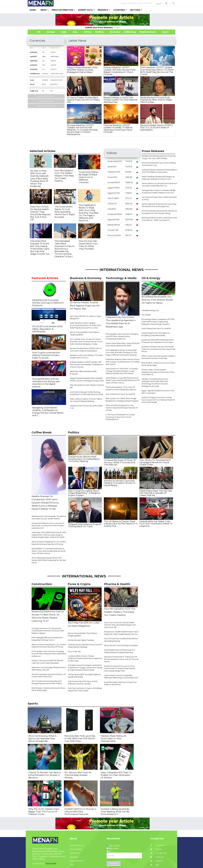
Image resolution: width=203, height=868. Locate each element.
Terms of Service (77, 845)
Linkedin (157, 861)
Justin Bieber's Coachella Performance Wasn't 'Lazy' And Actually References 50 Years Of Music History (123, 380)
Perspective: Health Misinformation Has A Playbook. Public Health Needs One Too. (121, 633)
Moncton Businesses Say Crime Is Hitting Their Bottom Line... (159, 164)
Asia (75, 32)
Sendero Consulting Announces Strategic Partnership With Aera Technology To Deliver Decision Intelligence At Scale (155, 383)
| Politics (99, 32)
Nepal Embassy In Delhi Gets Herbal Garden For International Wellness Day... (120, 100)
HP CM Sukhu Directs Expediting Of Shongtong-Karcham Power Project (47, 682)
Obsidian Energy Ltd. (150, 310)
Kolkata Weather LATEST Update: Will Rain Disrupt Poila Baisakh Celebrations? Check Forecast (87, 364)
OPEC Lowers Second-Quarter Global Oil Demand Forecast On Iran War (159, 357)
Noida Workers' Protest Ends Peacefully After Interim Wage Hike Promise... (156, 100)
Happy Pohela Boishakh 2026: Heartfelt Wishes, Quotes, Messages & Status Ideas (87, 379)
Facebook (157, 845)
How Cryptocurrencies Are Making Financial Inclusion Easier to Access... (46, 355)
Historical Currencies (46, 106)
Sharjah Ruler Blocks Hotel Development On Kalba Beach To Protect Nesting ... (84, 459)
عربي (159, 3)
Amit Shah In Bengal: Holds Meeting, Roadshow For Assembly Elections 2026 (86, 393)
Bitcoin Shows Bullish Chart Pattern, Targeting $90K (85, 333)
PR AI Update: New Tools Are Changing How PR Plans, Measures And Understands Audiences (122, 336)
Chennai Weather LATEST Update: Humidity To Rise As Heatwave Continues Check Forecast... (118, 129)
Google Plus (158, 853)
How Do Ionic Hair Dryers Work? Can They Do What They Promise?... (88, 245)
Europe (51, 32)
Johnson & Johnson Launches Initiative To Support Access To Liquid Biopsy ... (120, 483)
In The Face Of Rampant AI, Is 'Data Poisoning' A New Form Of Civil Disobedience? (120, 417)
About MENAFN (77, 861)
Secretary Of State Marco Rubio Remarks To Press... (159, 198)
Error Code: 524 (74, 651)
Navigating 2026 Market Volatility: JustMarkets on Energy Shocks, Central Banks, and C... (48, 412)
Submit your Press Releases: (100, 28)
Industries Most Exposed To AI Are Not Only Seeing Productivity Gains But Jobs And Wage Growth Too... (40, 248)
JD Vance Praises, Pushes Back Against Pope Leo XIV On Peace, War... (84, 100)
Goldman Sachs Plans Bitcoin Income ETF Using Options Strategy (85, 646)
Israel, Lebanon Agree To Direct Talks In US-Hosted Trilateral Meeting (86, 400)
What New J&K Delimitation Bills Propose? (83, 373)
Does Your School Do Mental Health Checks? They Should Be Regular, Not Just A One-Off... (41, 213)
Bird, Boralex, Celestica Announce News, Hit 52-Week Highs (158, 364)
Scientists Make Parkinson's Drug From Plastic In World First (120, 683)
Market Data (85, 10)
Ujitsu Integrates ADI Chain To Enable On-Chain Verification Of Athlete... (116, 775)
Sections (135, 10)
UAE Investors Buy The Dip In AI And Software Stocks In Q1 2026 (83, 682)
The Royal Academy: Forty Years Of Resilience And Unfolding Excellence (121, 388)
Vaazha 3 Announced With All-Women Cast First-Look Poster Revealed (47, 662)
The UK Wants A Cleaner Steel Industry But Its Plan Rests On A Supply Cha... (121, 524)
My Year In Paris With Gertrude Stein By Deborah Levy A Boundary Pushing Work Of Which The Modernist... (39, 179)
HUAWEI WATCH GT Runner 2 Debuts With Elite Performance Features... (80, 812)
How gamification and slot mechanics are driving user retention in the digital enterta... (46, 383)
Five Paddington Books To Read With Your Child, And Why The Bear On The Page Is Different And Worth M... (89, 213)
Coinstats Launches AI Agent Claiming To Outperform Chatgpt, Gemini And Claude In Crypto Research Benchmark (85, 667)
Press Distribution (62, 10)
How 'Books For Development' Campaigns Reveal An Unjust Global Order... (155, 462)
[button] (166, 3)
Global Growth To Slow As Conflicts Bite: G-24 (87, 407)
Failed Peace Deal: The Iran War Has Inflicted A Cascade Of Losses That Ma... (156, 493)
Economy (115, 32)
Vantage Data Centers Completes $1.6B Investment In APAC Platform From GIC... (158, 191)
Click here (51, 863)
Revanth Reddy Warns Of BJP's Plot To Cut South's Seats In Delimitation (86, 350)
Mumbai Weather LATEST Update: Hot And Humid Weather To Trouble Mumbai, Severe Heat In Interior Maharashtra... (82, 130)
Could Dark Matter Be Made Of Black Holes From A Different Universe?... (88, 177)
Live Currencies (46, 101)
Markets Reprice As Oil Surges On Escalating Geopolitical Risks (156, 334)
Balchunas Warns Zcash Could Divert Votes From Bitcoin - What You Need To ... (160, 219)
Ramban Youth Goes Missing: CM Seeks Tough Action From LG (86, 356)
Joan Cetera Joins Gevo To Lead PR (120, 394)
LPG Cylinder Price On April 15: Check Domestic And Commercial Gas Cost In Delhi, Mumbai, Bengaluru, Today (86, 342)
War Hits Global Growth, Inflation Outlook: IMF (87, 386)
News (44, 10)
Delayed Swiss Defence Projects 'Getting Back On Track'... (85, 525)
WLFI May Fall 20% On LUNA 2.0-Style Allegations (85, 317)
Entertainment (144, 32)
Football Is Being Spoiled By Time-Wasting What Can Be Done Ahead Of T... (115, 812)
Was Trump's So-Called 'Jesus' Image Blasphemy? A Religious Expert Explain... (84, 493)
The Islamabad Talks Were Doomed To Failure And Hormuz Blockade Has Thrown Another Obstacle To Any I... (64, 249)
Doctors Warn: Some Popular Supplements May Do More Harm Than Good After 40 (158, 372)
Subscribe (114, 863)
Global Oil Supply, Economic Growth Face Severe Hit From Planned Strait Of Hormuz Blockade (158, 400)
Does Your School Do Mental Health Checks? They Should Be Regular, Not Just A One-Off (120, 625)
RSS (155, 865)
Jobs (72, 865)
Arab (64, 32)
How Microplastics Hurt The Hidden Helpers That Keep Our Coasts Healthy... (64, 176)
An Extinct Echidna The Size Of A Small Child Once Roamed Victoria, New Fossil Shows (158, 349)
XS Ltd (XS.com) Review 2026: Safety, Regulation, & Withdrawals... (47, 329)
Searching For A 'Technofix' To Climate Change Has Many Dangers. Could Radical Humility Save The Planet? (122, 371)
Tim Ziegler (146, 315)
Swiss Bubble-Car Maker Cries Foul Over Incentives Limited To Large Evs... (156, 524)
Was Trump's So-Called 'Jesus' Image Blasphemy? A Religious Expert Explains (122, 400)
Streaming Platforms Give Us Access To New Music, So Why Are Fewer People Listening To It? (48, 526)
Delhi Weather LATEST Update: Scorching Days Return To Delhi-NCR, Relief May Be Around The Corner (86, 325)
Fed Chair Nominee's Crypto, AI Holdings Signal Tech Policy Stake (85, 689)
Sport (164, 32)
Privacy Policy (76, 849)
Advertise (74, 857)
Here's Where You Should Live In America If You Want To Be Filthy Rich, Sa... (160, 185)
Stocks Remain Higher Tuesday (81, 640)
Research (103, 10)
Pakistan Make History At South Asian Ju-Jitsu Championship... (113, 739)
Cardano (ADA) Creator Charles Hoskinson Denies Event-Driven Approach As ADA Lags (85, 658)
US (36, 32)
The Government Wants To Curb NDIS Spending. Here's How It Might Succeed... (65, 212)
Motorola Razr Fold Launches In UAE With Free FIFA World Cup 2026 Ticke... (80, 739)
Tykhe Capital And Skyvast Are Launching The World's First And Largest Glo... (159, 205)
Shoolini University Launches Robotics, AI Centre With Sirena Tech (49, 676)
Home (33, 10)
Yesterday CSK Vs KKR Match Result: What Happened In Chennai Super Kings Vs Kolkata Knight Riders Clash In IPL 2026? (49, 535)
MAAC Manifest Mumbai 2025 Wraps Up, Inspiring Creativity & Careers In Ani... (158, 178)
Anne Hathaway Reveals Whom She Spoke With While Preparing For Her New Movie (49, 560)
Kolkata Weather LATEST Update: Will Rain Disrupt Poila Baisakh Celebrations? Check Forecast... (119, 71)
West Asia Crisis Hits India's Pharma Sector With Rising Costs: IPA (49, 669)
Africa (87, 32)
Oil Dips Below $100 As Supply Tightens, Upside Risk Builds (84, 676)
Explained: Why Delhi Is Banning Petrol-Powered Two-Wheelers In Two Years (158, 341)
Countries (119, 10)
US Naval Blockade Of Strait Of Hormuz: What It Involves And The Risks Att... (120, 462)
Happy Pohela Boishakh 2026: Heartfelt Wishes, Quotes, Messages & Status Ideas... (82, 70)
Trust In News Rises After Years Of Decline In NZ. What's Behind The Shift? (123, 345)
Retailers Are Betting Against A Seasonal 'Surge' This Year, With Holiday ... (159, 157)
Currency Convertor (46, 96)
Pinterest (157, 857)
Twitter (156, 849)
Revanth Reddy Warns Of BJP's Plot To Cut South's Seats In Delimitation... (156, 128)
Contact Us (75, 853)
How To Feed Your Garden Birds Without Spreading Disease (121, 640)
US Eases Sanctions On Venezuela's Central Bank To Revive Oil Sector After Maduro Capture (48, 631)
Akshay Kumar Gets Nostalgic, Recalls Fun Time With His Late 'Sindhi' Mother (49, 517)
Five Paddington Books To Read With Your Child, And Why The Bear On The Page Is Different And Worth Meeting (121, 353)
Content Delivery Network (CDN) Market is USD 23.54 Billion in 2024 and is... (160, 171)
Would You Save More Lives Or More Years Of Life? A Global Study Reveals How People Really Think (120, 668)
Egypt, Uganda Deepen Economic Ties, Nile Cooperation (158, 392)
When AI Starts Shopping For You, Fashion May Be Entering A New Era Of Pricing (122, 408)
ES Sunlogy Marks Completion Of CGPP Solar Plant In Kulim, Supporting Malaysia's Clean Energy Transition (158, 322)
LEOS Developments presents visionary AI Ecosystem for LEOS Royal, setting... (159, 212)
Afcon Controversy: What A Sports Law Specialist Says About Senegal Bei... (42, 739)
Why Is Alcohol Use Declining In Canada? (121, 645)
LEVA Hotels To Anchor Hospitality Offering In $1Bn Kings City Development (121, 677)
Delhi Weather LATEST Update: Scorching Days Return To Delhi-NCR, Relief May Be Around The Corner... (157, 71)
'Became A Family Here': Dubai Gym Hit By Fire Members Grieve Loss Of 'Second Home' (121, 659)
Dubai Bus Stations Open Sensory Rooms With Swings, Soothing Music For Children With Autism (123, 362)
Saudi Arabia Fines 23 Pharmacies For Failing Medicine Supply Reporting (120, 651)
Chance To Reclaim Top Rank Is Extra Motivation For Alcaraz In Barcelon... (45, 775)
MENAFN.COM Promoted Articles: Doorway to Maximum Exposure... (48, 303)
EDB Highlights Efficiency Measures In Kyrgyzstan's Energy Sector (47, 639)
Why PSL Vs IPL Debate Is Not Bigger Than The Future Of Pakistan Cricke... (44, 812)
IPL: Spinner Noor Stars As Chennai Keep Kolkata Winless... (78, 775)
